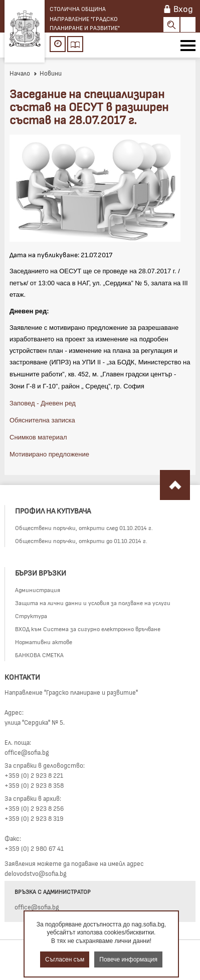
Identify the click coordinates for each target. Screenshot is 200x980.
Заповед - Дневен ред (43, 403)
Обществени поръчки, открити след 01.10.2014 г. (84, 528)
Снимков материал (38, 437)
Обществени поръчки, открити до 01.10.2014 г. (81, 541)
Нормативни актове (44, 642)
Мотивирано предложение (49, 454)
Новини (47, 73)
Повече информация (128, 959)
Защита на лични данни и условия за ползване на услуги (93, 603)
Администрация (38, 590)
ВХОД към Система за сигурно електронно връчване (88, 629)
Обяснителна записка (42, 420)
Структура (31, 616)
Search (171, 25)
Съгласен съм (65, 959)
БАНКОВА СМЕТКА (39, 655)
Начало (20, 73)
